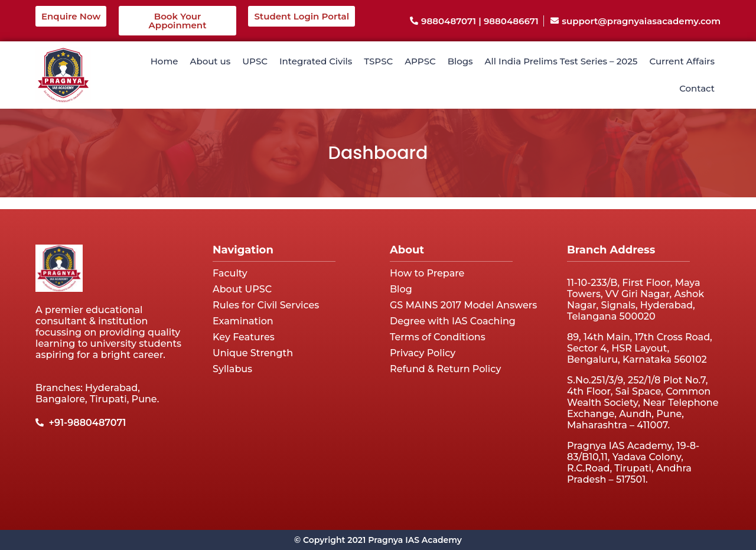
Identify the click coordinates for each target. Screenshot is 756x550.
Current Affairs (682, 61)
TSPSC (378, 61)
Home (164, 61)
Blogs (460, 61)
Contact (697, 88)
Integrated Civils (316, 61)
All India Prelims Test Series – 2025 (561, 61)
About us (210, 61)
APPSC (420, 61)
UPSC (255, 61)
